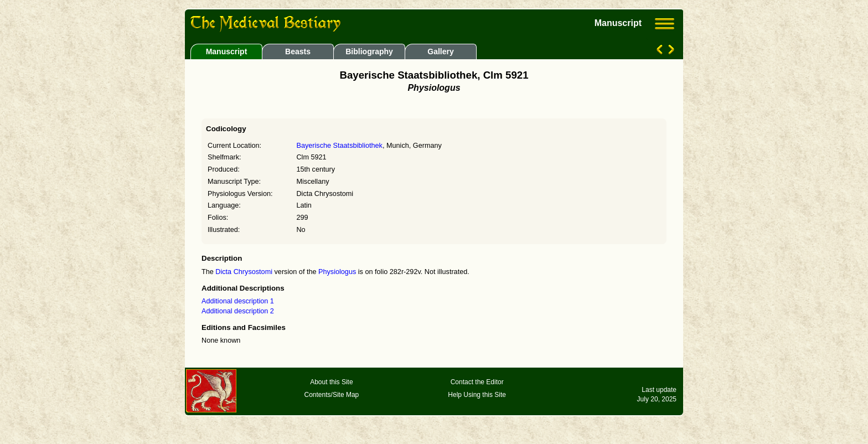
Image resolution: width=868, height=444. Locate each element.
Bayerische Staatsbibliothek (339, 146)
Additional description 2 (238, 311)
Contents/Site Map (332, 395)
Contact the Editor (477, 382)
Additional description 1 (238, 301)
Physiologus (337, 272)
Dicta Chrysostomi (244, 272)
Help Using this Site (477, 395)
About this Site (331, 382)
